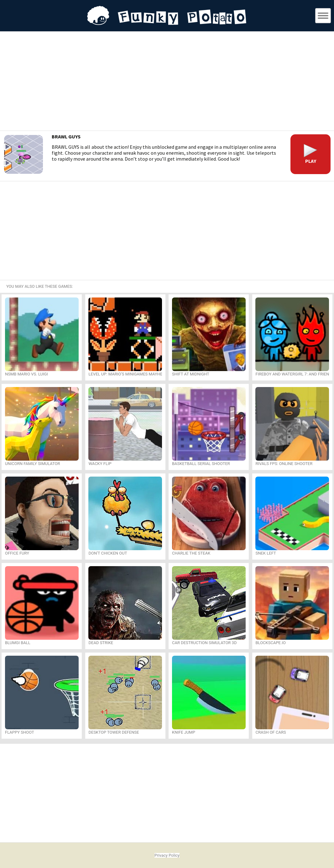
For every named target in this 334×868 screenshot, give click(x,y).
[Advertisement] (167, 82)
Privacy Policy (167, 855)
